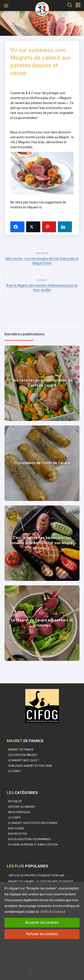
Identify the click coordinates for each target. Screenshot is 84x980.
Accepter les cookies (42, 922)
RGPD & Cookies (52, 912)
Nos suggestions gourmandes (29, 839)
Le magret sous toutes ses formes (33, 823)
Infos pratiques (19, 812)
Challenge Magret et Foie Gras (30, 766)
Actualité (15, 801)
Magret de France (21, 750)
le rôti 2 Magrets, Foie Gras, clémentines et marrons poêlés (42, 142)
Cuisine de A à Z (22, 93)
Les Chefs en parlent (23, 755)
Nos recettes (18, 834)
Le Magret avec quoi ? (23, 760)
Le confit (14, 771)
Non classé (16, 828)
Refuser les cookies (42, 934)
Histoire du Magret (22, 807)
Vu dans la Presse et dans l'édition (33, 845)
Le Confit (14, 818)
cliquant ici (34, 207)
